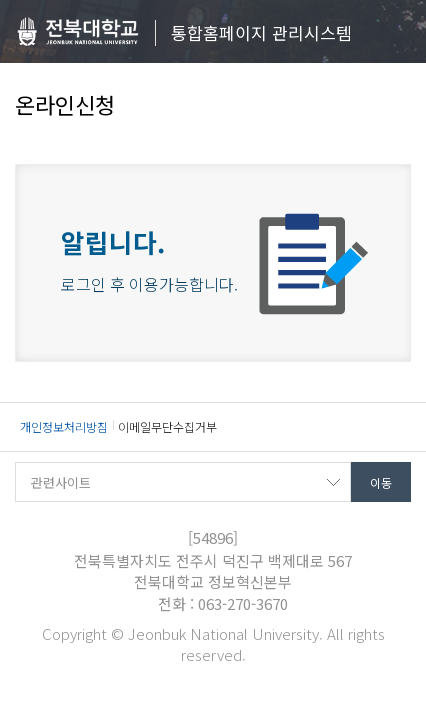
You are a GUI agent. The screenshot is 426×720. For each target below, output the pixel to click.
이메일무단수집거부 (167, 426)
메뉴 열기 (396, 32)
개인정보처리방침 (64, 426)
